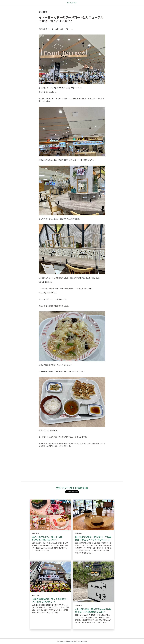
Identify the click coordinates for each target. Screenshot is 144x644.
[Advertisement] (72, 467)
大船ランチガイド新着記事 (72, 488)
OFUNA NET (72, 3)
